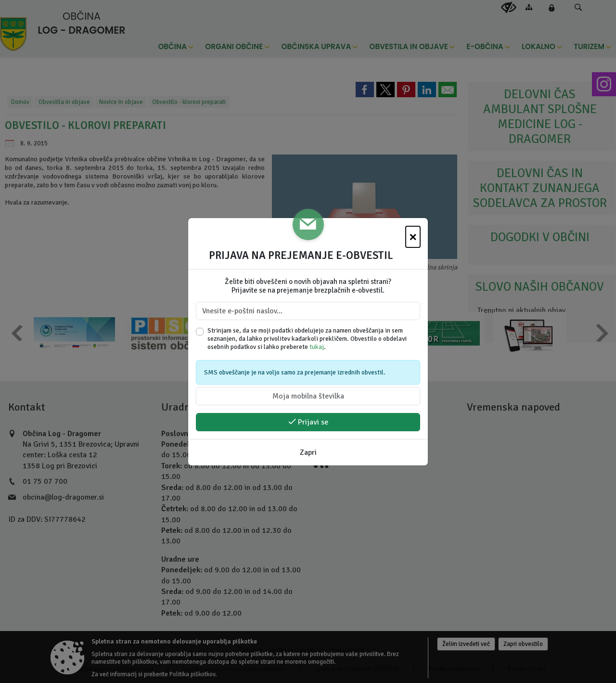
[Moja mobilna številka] (308, 396)
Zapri (308, 452)
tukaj (317, 347)
